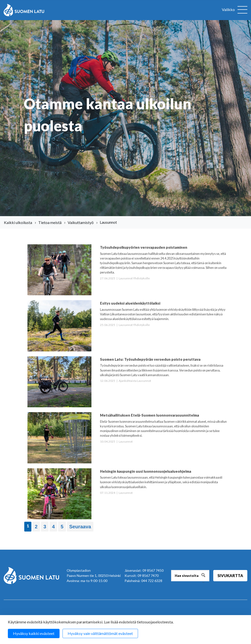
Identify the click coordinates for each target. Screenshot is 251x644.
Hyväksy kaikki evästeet (34, 633)
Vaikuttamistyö (81, 222)
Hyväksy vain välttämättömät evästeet (100, 633)
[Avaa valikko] (235, 10)
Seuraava (80, 527)
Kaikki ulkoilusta (18, 222)
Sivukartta (230, 576)
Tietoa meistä (50, 222)
